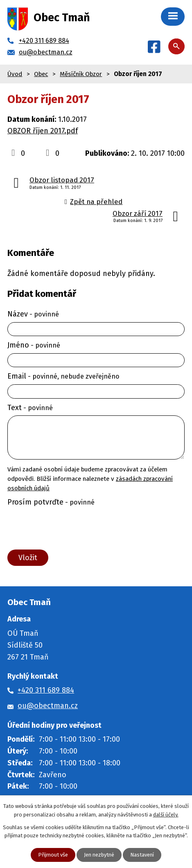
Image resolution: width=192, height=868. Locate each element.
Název (33, 314)
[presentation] (67, 528)
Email (63, 376)
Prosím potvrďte (51, 502)
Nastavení (142, 855)
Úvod (15, 74)
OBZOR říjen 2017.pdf (43, 131)
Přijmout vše (53, 855)
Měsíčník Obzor (81, 74)
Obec (41, 74)
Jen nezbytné (99, 855)
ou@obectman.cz (48, 706)
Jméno (34, 345)
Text (30, 408)
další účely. (166, 815)
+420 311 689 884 (46, 690)
